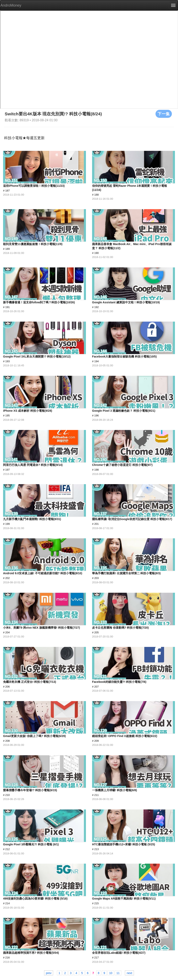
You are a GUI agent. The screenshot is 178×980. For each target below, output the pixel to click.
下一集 (164, 114)
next (129, 973)
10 (111, 973)
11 (118, 973)
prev (49, 973)
